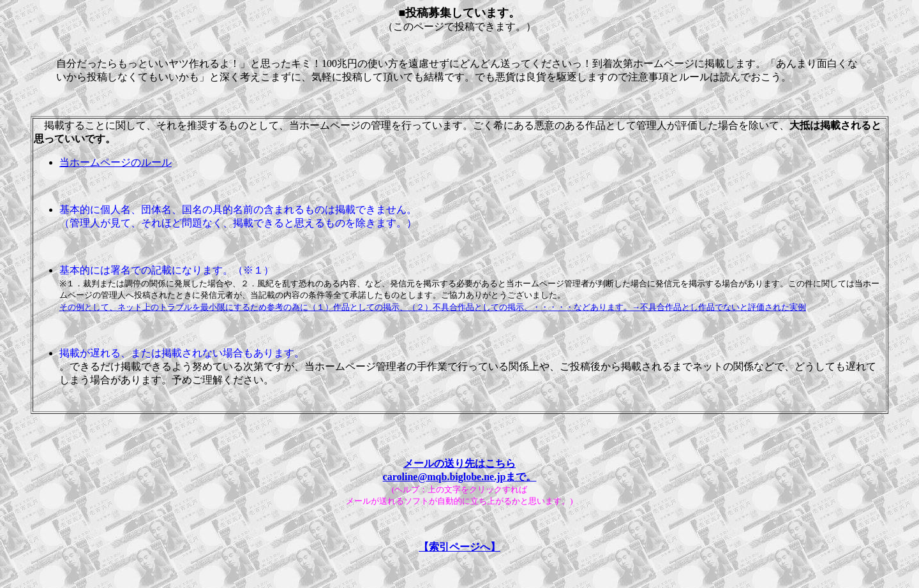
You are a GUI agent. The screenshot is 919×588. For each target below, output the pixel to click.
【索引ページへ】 (459, 547)
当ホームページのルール (116, 162)
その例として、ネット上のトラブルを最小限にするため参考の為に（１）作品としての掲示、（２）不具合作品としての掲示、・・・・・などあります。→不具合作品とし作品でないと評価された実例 (433, 307)
